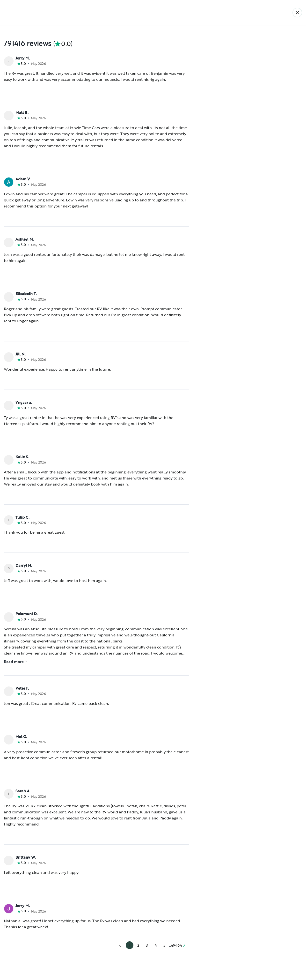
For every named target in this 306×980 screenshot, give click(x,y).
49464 (176, 945)
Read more (15, 662)
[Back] (297, 13)
